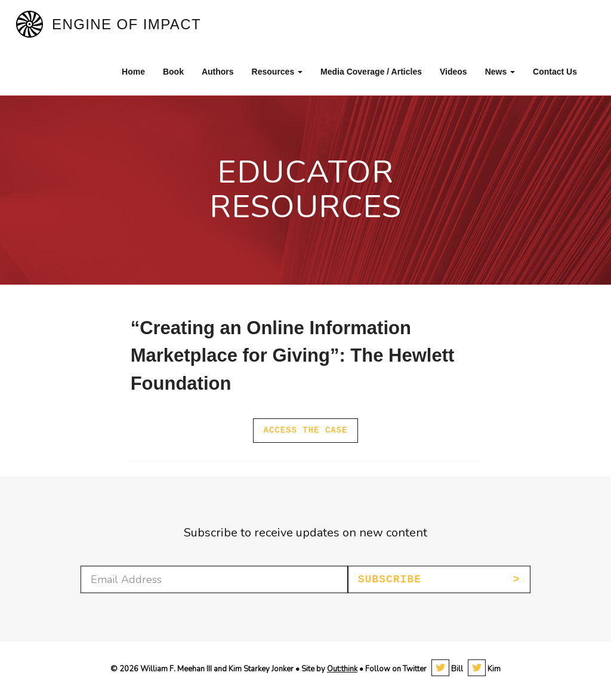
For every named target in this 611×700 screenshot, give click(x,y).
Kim (484, 669)
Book (173, 72)
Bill (447, 669)
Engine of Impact (126, 24)
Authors (218, 72)
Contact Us (555, 72)
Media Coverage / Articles (371, 72)
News (500, 72)
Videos (453, 72)
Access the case (305, 430)
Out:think (342, 669)
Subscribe (390, 579)
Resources (277, 72)
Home (133, 72)
